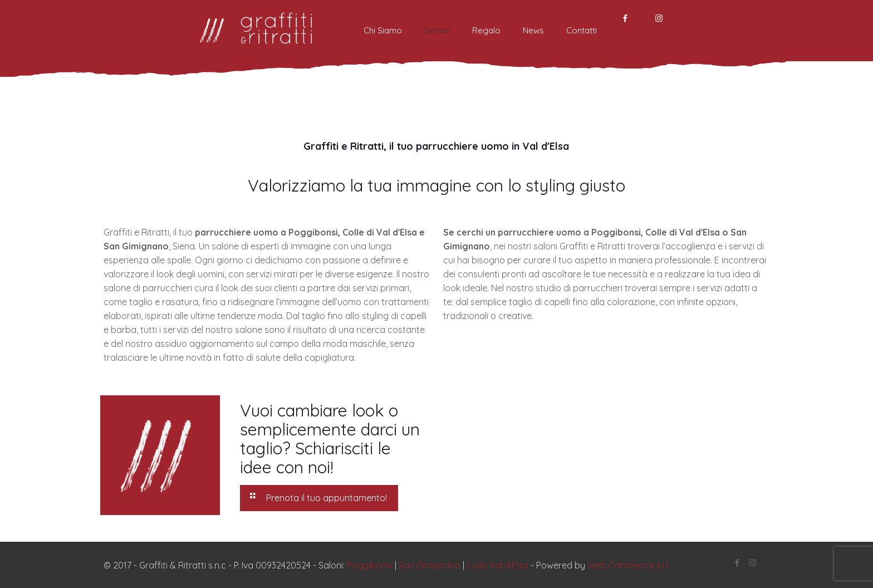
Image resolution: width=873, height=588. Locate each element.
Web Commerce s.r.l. (629, 565)
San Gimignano (430, 565)
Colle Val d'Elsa (497, 565)
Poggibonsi (370, 565)
